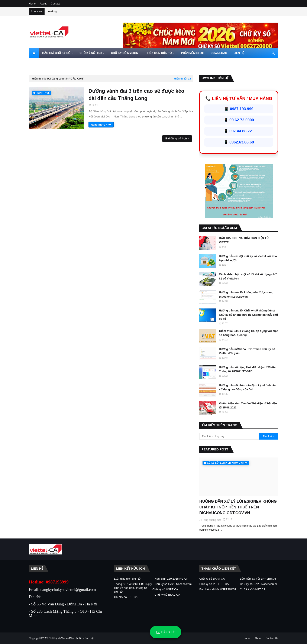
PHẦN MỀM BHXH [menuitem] (193, 53)
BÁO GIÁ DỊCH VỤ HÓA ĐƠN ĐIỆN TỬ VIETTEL (244, 240)
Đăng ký (166, 632)
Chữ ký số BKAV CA (167, 595)
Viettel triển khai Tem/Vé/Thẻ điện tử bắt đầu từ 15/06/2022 (248, 406)
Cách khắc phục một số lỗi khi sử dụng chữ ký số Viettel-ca (248, 276)
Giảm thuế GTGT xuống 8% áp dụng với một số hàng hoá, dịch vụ (248, 333)
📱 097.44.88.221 (239, 131)
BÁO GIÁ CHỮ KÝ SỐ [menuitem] (56, 53)
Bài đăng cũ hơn (176, 138)
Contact (55, 4)
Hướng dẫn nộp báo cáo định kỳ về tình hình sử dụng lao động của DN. (248, 387)
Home (32, 4)
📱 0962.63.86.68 (239, 142)
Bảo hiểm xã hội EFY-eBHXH (258, 579)
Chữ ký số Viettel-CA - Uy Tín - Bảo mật (72, 638)
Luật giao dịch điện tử (127, 579)
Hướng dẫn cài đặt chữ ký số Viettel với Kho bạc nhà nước (248, 258)
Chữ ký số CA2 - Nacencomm (173, 584)
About (43, 4)
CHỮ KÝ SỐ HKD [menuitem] (91, 53)
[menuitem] (34, 53)
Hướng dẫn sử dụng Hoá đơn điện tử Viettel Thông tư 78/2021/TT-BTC (248, 369)
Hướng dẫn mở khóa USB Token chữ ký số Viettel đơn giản (247, 351)
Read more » (99, 125)
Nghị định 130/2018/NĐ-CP (171, 579)
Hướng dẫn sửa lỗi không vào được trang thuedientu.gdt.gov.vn (246, 295)
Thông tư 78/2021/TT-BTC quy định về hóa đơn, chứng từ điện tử (133, 588)
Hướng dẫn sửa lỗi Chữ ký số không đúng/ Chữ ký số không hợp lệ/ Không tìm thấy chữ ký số (248, 315)
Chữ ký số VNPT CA (165, 589)
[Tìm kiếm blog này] (229, 436)
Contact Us (272, 638)
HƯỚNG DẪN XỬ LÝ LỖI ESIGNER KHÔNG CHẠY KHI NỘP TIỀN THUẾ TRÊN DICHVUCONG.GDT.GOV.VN (238, 507)
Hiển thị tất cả (182, 79)
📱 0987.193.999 (239, 109)
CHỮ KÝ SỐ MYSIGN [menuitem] (125, 53)
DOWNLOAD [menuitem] (219, 53)
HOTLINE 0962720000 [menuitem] (46, 63)
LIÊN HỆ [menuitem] (239, 53)
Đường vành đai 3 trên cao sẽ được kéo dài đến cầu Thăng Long (136, 95)
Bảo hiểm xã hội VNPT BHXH (218, 589)
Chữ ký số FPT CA (126, 597)
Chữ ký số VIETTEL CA (214, 584)
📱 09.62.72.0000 (239, 120)
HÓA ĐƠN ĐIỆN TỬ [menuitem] (160, 53)
